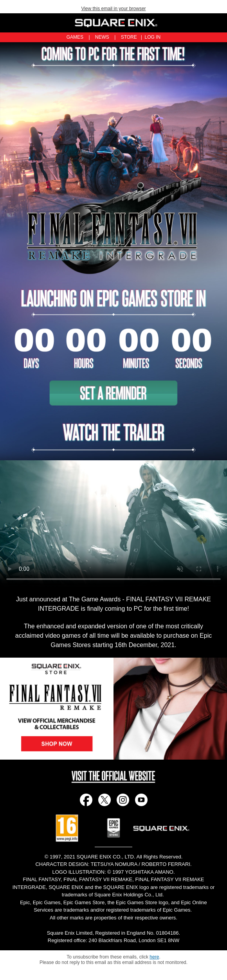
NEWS (102, 37)
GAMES (75, 37)
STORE (129, 37)
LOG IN (153, 37)
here (154, 957)
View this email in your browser (113, 9)
